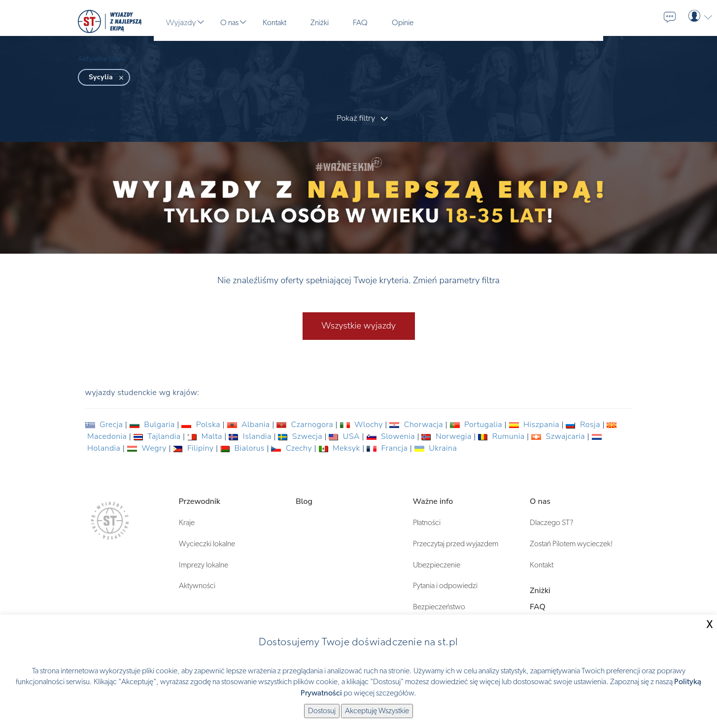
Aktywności (197, 586)
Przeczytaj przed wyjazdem (456, 544)
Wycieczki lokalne (207, 544)
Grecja (105, 425)
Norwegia (447, 436)
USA (345, 436)
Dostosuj (322, 711)
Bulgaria (154, 425)
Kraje (187, 523)
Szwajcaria (559, 436)
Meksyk (341, 448)
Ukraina (436, 448)
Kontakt (542, 565)
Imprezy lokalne (204, 565)
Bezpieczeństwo (439, 607)
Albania (250, 425)
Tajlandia (158, 436)
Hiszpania (535, 425)
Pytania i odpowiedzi (445, 586)
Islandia (251, 436)
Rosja (584, 425)
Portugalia (477, 425)
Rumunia (502, 436)
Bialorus (243, 448)
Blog (304, 501)
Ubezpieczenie (437, 565)
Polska (202, 425)
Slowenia (392, 436)
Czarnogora (306, 425)
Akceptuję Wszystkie (377, 711)
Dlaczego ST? (551, 523)
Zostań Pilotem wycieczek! (571, 544)
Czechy (292, 448)
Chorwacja (417, 425)
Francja (388, 448)
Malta (206, 436)
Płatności (427, 523)
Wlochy (363, 425)
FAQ (538, 607)
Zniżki (540, 591)
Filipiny (194, 448)
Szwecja (301, 436)
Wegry (148, 448)
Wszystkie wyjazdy (358, 326)
